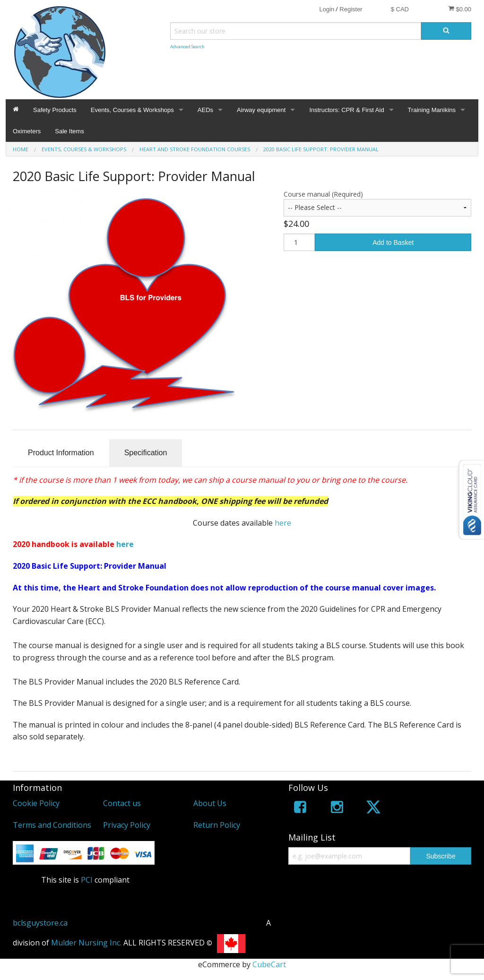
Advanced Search (187, 47)
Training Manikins (432, 110)
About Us (210, 803)
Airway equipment (261, 110)
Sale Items (69, 131)
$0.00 (460, 9)
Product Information (61, 453)
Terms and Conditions (52, 825)
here (283, 523)
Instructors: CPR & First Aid (346, 110)
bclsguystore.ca (40, 923)
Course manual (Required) (323, 194)
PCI (87, 880)
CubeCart (269, 964)
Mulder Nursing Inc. (86, 943)
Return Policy (217, 825)
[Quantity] (299, 242)
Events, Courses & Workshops (132, 110)
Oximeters (27, 131)
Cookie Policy (36, 803)
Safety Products (55, 110)
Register (351, 9)
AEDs (205, 110)
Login (327, 9)
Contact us (122, 803)
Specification (146, 453)
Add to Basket (393, 243)
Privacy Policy (127, 825)
